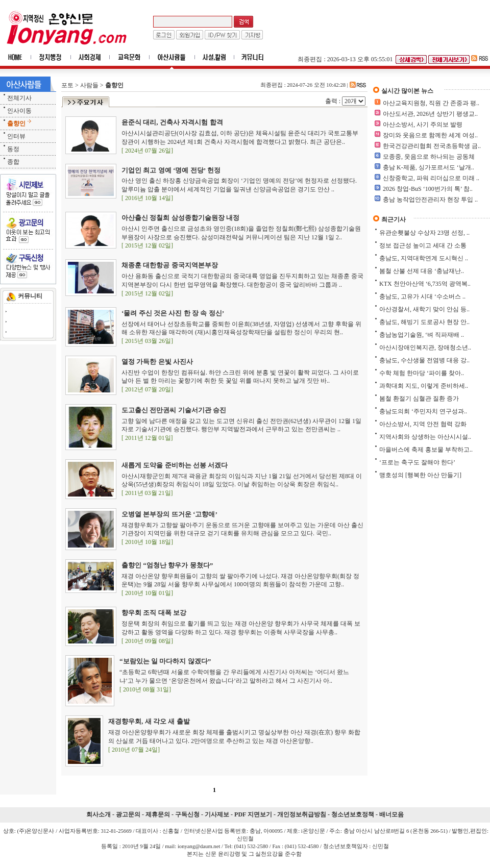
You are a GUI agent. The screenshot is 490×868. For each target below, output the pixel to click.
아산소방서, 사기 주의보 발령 (423, 125)
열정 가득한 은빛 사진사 (157, 362)
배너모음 (391, 814)
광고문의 (128, 814)
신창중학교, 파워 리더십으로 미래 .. (431, 178)
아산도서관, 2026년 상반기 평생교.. (430, 114)
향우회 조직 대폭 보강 (154, 613)
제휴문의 (158, 814)
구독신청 (187, 814)
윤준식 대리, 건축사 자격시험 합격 (172, 122)
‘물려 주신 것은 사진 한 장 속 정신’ (173, 313)
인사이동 (19, 111)
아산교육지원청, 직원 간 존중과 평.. (431, 103)
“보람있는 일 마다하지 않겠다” (165, 661)
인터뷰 (16, 136)
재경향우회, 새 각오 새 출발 (149, 721)
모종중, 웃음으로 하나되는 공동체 (429, 157)
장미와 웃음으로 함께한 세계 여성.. (430, 135)
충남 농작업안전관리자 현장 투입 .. (430, 200)
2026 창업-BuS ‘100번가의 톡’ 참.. (428, 189)
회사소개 (99, 814)
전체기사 (19, 98)
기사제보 (217, 814)
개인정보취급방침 (302, 814)
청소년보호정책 (353, 814)
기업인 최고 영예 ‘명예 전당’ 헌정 (171, 170)
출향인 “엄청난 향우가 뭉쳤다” (167, 565)
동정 (13, 149)
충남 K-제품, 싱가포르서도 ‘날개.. (428, 167)
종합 (13, 162)
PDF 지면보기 (253, 814)
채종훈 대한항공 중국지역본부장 (170, 265)
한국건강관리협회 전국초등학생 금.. (432, 146)
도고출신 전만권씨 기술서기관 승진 (174, 410)
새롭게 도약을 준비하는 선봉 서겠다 (175, 465)
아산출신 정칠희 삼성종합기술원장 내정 (180, 218)
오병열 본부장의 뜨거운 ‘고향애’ (169, 514)
